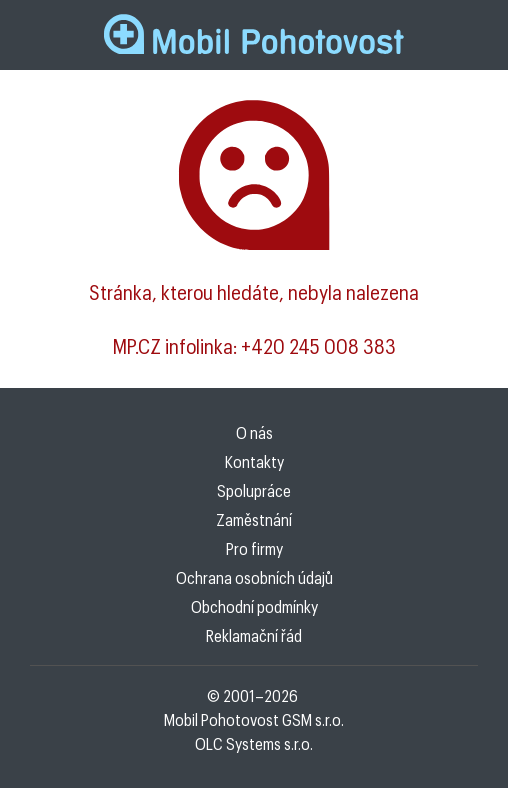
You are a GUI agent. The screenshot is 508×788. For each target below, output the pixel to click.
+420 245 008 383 (318, 346)
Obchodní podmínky (254, 606)
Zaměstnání (254, 519)
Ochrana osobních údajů (254, 577)
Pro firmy (254, 548)
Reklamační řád (254, 635)
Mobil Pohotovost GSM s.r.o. (254, 719)
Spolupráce (254, 490)
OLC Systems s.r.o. (254, 743)
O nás (254, 432)
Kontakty (254, 461)
